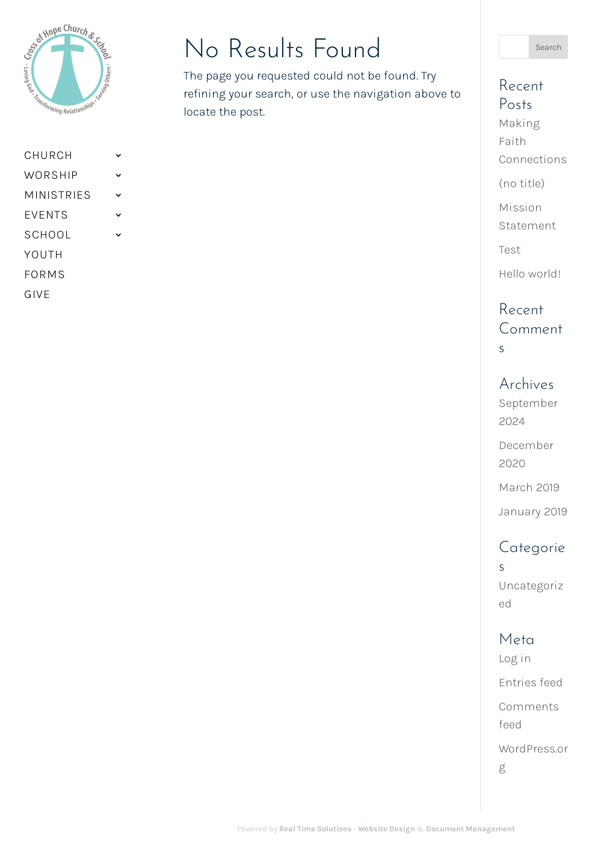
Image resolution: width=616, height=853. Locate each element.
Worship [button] (51, 168)
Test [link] (510, 250)
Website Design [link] (387, 829)
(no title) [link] (522, 183)
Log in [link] (515, 658)
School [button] (48, 228)
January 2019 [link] (533, 511)
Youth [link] (44, 247)
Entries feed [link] (531, 682)
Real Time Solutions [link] (316, 829)
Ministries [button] (58, 188)
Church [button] (48, 148)
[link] (64, 73)
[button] (548, 47)
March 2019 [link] (529, 487)
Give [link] (37, 287)
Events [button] (46, 208)
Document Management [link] (470, 829)
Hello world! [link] (530, 274)
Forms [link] (45, 267)
